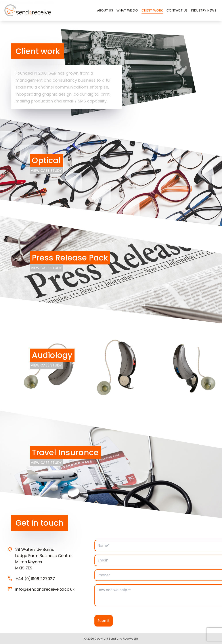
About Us (105, 10)
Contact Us (177, 10)
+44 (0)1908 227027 (35, 579)
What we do (127, 10)
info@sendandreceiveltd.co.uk (45, 589)
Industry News (204, 10)
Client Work (152, 10)
